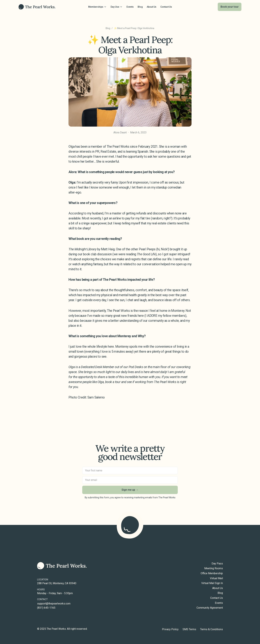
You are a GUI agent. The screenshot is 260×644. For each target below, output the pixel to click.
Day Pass (217, 564)
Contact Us (217, 598)
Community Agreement (210, 608)
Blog (108, 28)
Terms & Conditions (211, 629)
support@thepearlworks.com (54, 604)
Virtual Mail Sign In (212, 583)
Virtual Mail (216, 578)
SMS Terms (189, 629)
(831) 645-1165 (46, 608)
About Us (218, 588)
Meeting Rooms (214, 568)
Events (219, 603)
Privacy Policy (170, 629)
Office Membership (212, 573)
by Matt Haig (92, 249)
